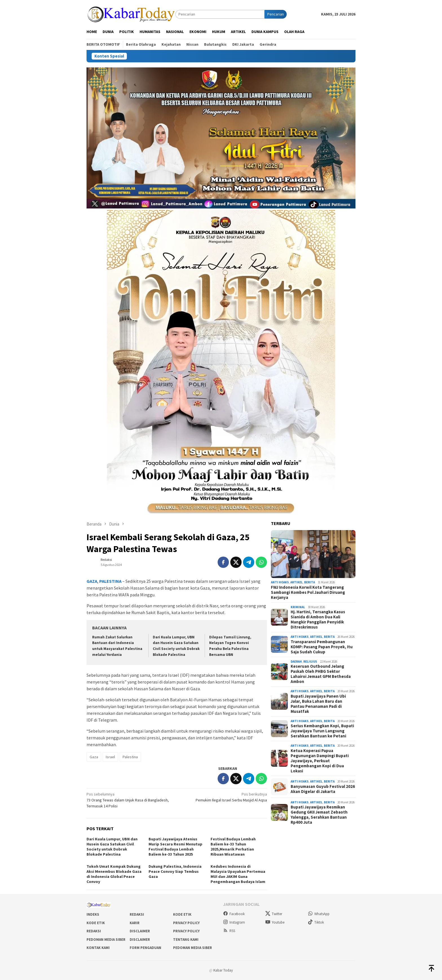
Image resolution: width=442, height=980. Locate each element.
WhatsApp (319, 914)
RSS (229, 931)
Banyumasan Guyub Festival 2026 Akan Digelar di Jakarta (323, 789)
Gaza (94, 757)
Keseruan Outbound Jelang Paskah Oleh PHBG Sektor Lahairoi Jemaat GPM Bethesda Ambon (321, 674)
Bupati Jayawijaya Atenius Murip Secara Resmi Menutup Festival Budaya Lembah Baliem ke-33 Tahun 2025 (175, 847)
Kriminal (298, 607)
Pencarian (276, 14)
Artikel (297, 582)
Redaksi (137, 914)
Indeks (93, 914)
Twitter (274, 914)
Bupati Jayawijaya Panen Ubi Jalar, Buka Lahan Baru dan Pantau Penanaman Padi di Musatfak (318, 704)
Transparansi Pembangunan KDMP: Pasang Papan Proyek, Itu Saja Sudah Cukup (322, 647)
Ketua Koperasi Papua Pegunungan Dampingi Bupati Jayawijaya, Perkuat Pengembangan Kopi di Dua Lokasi (320, 761)
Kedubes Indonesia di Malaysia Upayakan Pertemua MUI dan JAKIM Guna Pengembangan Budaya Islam (238, 874)
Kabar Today (223, 970)
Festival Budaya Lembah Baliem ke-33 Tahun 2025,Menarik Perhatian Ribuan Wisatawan (233, 847)
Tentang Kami (186, 940)
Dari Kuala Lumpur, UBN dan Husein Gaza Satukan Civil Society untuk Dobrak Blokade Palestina (112, 847)
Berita (310, 582)
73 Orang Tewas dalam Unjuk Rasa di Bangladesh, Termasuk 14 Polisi (130, 800)
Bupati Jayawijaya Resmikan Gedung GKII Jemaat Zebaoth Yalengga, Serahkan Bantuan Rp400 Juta (319, 815)
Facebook (234, 914)
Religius (310, 662)
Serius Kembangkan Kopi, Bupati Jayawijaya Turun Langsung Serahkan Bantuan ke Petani (322, 731)
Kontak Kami (98, 948)
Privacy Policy (186, 923)
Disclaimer (140, 931)
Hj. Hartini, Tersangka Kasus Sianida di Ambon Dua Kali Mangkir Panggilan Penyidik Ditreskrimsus (318, 619)
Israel (110, 757)
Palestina (130, 757)
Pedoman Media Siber (106, 940)
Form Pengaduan (145, 948)
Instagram (234, 922)
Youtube (275, 922)
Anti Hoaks (280, 582)
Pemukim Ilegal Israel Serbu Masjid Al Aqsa (224, 797)
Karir (135, 923)
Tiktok (316, 922)
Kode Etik (182, 914)
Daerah (296, 662)
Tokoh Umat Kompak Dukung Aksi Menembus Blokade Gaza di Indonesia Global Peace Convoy (114, 874)
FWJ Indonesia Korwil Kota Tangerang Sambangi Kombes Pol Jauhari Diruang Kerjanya (308, 592)
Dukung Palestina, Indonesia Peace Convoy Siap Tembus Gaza (175, 871)
